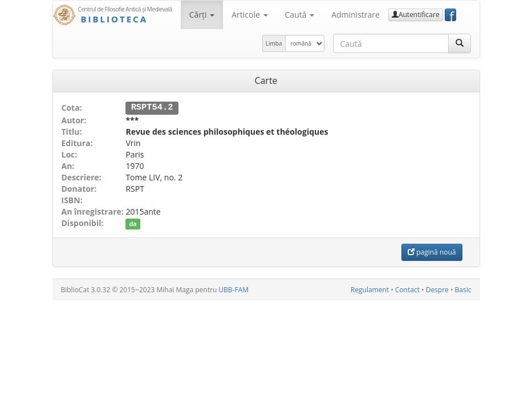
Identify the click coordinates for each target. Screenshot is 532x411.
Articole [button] (249, 15)
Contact (407, 289)
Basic (463, 289)
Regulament (370, 289)
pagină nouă (432, 251)
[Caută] (460, 43)
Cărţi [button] (202, 15)
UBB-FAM (233, 289)
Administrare (356, 15)
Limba (274, 43)
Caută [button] (300, 15)
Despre (437, 289)
